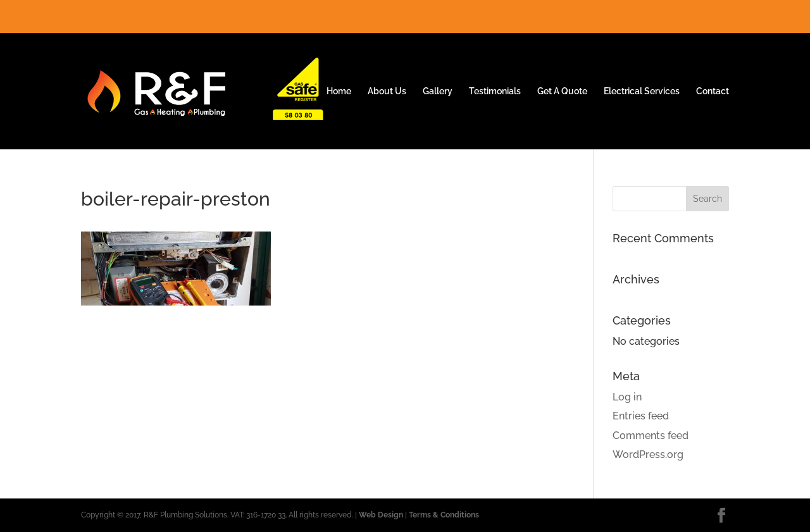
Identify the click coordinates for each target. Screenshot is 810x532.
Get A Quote (562, 91)
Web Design (381, 515)
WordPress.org (648, 455)
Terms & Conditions (444, 515)
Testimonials (495, 91)
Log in (627, 397)
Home (339, 91)
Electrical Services (642, 91)
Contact (713, 91)
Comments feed (651, 436)
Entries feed (641, 416)
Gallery (438, 91)
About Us (387, 91)
